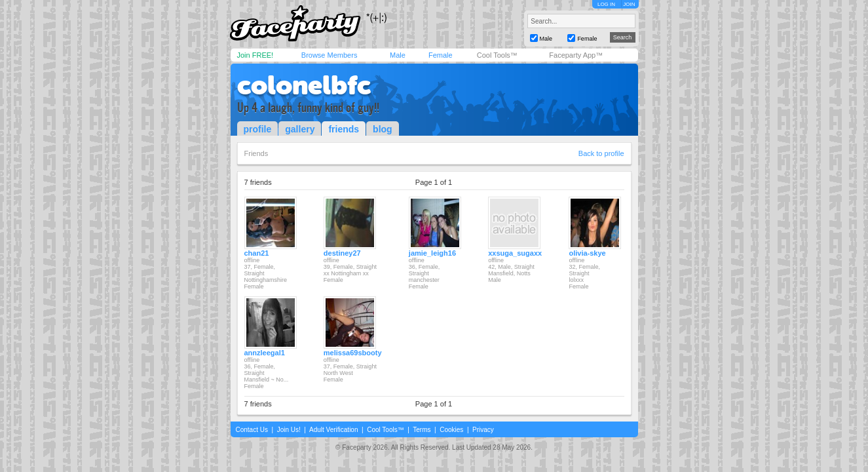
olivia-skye (587, 253)
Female (441, 55)
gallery (300, 129)
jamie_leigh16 (432, 253)
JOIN (629, 4)
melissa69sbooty (353, 353)
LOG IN (606, 4)
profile (258, 129)
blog (383, 129)
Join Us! (289, 430)
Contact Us (252, 430)
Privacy (483, 430)
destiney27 (342, 253)
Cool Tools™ (497, 55)
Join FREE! (255, 55)
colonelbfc (304, 85)
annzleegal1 (265, 353)
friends (344, 129)
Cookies (451, 430)
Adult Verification (334, 430)
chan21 (257, 253)
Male (398, 55)
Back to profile (601, 153)
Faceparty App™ (576, 55)
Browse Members (330, 55)
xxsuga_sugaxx (515, 253)
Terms (422, 430)
